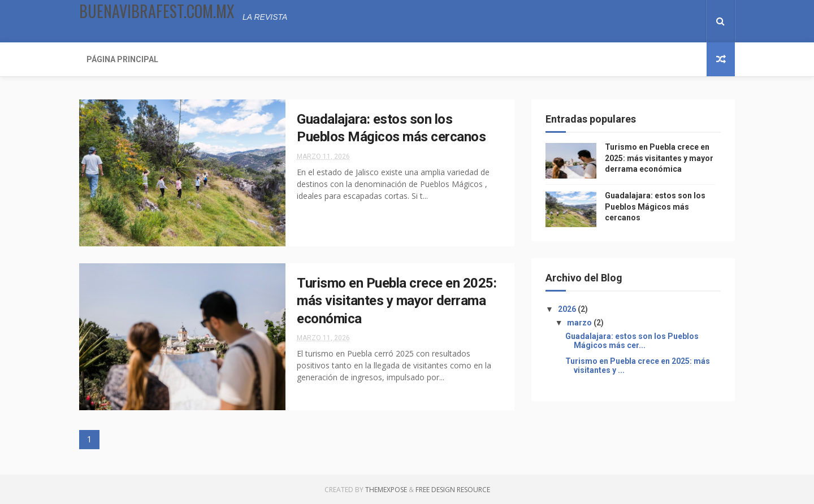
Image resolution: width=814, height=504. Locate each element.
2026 (568, 309)
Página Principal (122, 59)
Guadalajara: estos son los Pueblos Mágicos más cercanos (655, 207)
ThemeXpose (386, 490)
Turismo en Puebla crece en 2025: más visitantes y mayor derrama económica (397, 301)
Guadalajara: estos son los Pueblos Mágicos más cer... (632, 341)
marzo (580, 323)
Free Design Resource (453, 490)
